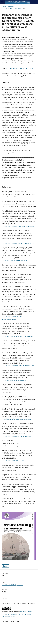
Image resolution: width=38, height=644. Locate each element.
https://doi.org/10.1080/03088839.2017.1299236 (18, 243)
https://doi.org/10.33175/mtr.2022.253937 (20, 68)
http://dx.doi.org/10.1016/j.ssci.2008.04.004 (16, 419)
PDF (6, 566)
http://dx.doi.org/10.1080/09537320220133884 (17, 336)
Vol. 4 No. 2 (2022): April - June (11, 9)
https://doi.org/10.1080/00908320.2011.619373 (18, 436)
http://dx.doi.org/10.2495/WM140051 (14, 260)
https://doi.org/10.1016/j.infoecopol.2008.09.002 (18, 226)
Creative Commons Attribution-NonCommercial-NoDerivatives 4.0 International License (17, 614)
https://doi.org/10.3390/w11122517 (14, 461)
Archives (11, 7)
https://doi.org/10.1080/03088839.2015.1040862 (18, 366)
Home (4, 7)
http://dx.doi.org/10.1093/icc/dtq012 (14, 380)
